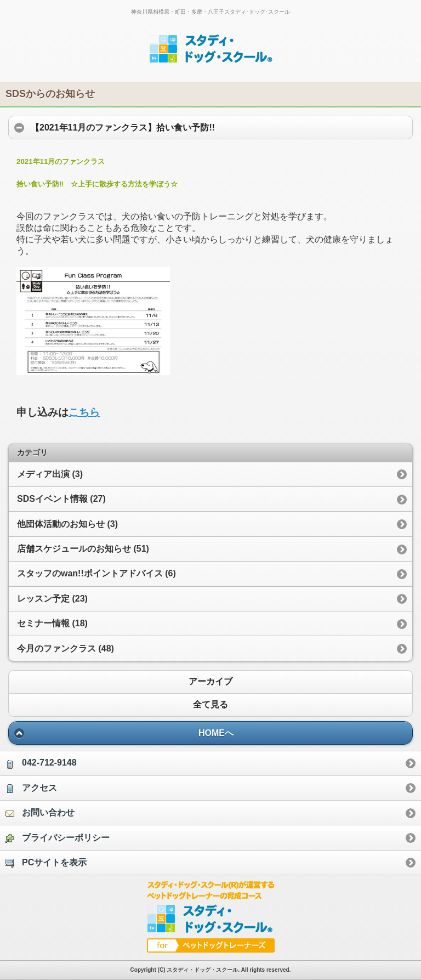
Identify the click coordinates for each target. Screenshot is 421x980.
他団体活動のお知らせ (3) (67, 524)
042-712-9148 (41, 763)
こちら (84, 412)
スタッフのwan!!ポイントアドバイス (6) (96, 573)
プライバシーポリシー (58, 838)
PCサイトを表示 (46, 863)
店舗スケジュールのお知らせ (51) (83, 549)
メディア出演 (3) (50, 474)
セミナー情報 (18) (52, 623)
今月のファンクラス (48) (66, 648)
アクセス (31, 788)
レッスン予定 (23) (52, 599)
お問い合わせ (40, 813)
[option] (210, 763)
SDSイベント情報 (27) (61, 499)
